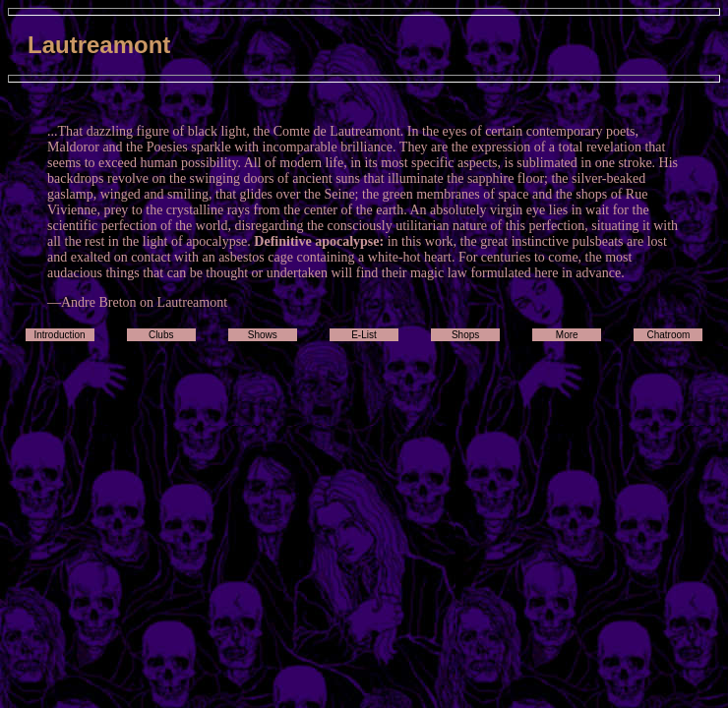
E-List (364, 335)
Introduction (59, 335)
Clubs (161, 335)
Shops (465, 335)
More (567, 335)
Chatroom (668, 335)
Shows (263, 335)
